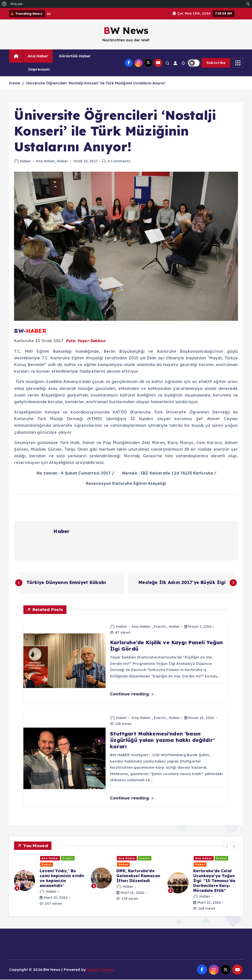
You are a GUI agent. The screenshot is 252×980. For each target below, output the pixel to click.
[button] (227, 846)
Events (160, 627)
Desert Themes (101, 970)
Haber (23, 161)
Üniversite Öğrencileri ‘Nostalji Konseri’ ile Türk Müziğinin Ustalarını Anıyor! (96, 83)
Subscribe (216, 63)
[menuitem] (4, 4)
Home (15, 83)
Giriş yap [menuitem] (16, 4)
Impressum (39, 69)
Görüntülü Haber (75, 56)
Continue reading (132, 694)
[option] (49, 879)
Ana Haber (38, 56)
